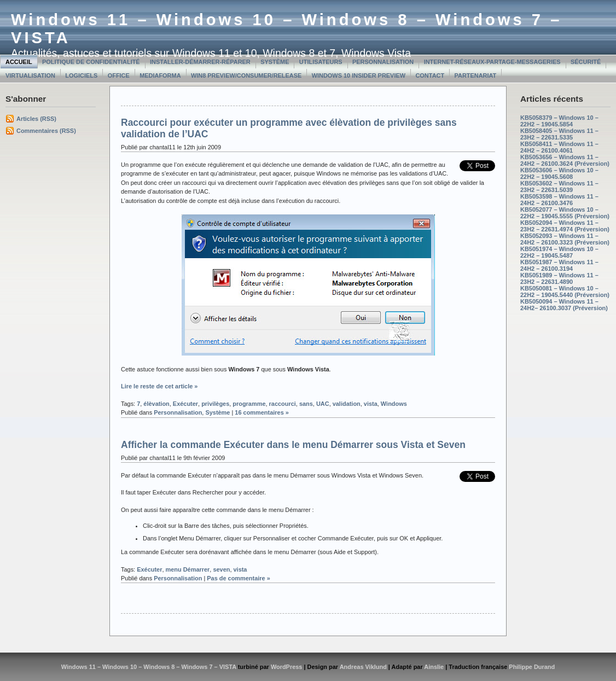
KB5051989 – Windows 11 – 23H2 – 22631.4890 (559, 278)
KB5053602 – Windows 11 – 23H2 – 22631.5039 (559, 187)
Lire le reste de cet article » (159, 386)
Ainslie (434, 667)
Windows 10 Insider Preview (359, 75)
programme (249, 404)
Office (119, 75)
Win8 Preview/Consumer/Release (246, 75)
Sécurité (586, 62)
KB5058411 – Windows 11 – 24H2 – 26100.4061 (559, 147)
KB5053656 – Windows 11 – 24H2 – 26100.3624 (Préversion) (565, 160)
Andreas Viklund (363, 667)
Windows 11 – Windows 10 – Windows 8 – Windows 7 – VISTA (149, 667)
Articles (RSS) (36, 119)
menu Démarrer (187, 569)
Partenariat (476, 75)
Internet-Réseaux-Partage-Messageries (492, 62)
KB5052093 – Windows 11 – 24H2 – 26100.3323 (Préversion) (565, 239)
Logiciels (81, 75)
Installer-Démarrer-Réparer (200, 62)
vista (371, 404)
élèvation (156, 404)
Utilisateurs (321, 62)
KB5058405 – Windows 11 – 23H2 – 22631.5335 (559, 134)
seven (221, 569)
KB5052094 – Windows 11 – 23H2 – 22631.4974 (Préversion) (565, 226)
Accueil (19, 62)
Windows (394, 404)
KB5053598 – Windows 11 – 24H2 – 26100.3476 (559, 200)
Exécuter (185, 404)
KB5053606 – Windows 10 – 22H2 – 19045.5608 (559, 173)
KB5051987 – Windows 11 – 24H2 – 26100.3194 (559, 265)
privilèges (215, 404)
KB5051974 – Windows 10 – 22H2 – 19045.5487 (559, 252)
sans (306, 404)
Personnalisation (383, 62)
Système (275, 62)
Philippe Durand (532, 667)
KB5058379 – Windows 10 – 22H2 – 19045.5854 (559, 121)
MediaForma (160, 75)
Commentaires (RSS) (46, 131)
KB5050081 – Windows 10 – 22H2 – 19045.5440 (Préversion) (565, 292)
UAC (323, 404)
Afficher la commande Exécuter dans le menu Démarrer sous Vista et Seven (293, 445)
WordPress (287, 667)
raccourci (283, 404)
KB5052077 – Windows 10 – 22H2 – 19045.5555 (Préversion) (565, 213)
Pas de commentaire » (239, 578)
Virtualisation (30, 75)
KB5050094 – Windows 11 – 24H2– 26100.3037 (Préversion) (564, 305)
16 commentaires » (262, 412)
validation (347, 404)
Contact (430, 75)
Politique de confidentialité (91, 62)
